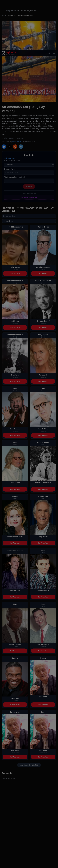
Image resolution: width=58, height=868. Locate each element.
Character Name (10, 169)
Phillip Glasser (15, 267)
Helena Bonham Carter (15, 537)
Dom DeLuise (15, 429)
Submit (29, 187)
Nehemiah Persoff (43, 321)
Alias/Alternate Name (15, 177)
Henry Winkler (43, 537)
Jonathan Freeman (43, 267)
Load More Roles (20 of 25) (29, 765)
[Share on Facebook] (4, 147)
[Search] (49, 3)
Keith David (15, 698)
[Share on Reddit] (15, 147)
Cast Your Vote (15, 273)
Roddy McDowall (43, 591)
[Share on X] (10, 147)
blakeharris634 (17, 142)
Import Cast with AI (29, 197)
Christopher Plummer (43, 483)
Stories (14, 11)
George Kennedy (15, 644)
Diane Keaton (15, 483)
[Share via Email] (21, 147)
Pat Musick (43, 375)
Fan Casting (6, 11)
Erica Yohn (15, 375)
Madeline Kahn (15, 591)
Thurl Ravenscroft (43, 644)
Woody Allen (43, 429)
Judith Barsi (15, 321)
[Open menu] (54, 3)
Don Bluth (43, 697)
